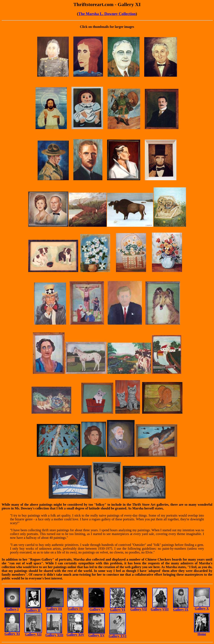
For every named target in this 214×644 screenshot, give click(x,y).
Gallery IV (75, 609)
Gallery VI (118, 610)
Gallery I (12, 609)
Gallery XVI (118, 636)
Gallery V (96, 609)
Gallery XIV (76, 635)
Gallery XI (12, 634)
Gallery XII (33, 634)
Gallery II (33, 610)
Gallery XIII (54, 635)
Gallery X (202, 608)
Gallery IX (181, 610)
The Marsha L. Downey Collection (107, 14)
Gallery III (54, 609)
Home (202, 634)
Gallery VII (139, 609)
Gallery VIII (160, 609)
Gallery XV (96, 635)
